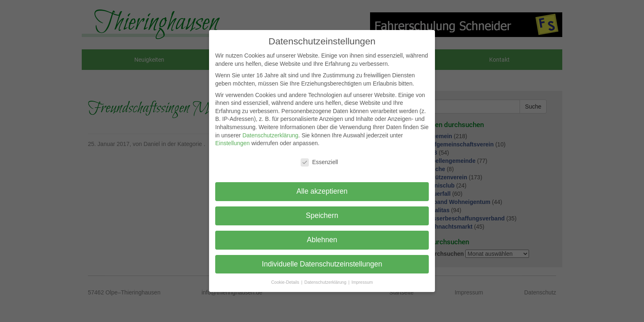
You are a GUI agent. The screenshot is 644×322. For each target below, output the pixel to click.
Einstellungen (232, 143)
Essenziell (319, 162)
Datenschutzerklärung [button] (326, 282)
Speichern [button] (322, 215)
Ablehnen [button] (322, 240)
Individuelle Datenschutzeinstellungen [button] (322, 264)
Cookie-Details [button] (286, 282)
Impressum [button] (362, 282)
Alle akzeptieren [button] (322, 191)
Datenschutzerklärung (270, 135)
